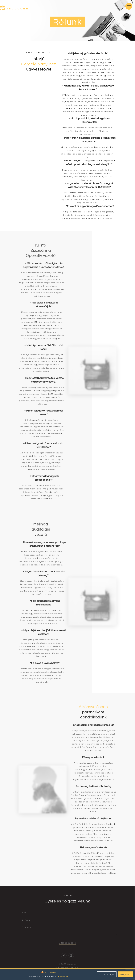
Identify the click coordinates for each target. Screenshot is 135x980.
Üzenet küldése (68, 947)
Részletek (63, 976)
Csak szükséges (107, 974)
